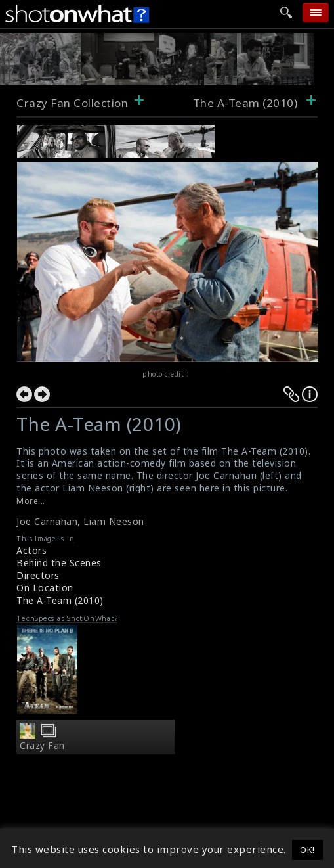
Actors (31, 550)
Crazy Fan (42, 746)
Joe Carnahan (47, 521)
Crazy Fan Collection (72, 103)
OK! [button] (307, 850)
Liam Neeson (114, 521)
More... (31, 501)
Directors (38, 575)
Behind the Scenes (59, 563)
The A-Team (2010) (60, 600)
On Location (45, 588)
